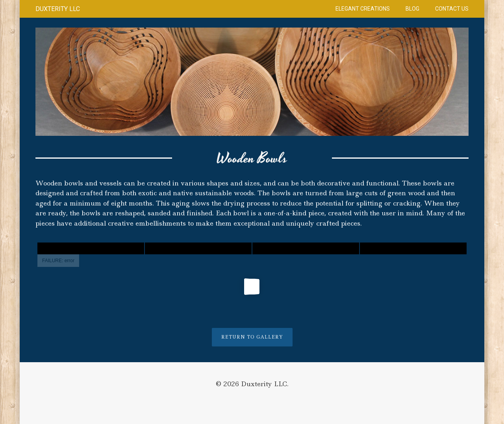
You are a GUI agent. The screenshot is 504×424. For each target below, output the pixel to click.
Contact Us (452, 9)
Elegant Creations (363, 9)
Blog (412, 9)
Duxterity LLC (58, 9)
